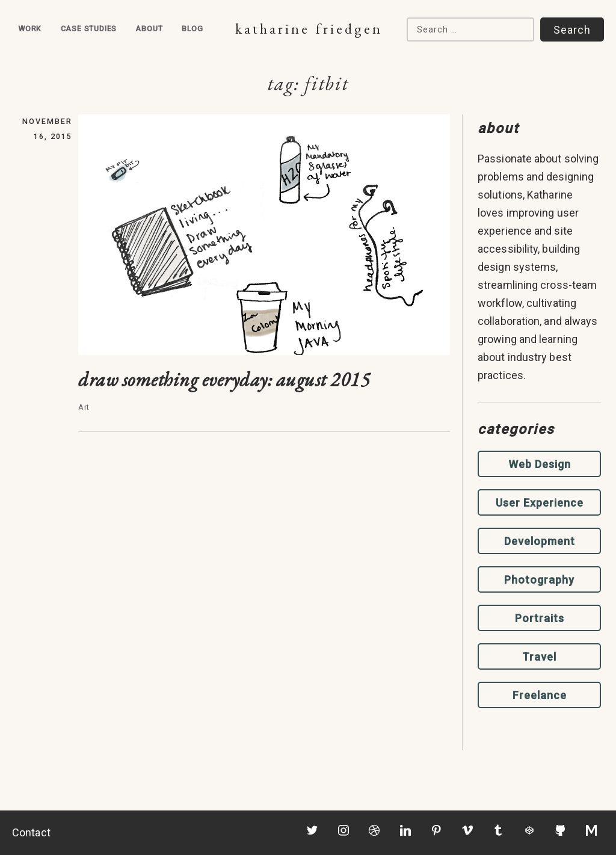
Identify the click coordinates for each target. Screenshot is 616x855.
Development (540, 541)
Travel (539, 657)
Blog (192, 29)
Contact (31, 832)
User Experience (540, 503)
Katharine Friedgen (309, 29)
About (149, 29)
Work (30, 29)
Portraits (540, 618)
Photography (539, 580)
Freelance (540, 695)
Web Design (540, 464)
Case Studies (89, 29)
